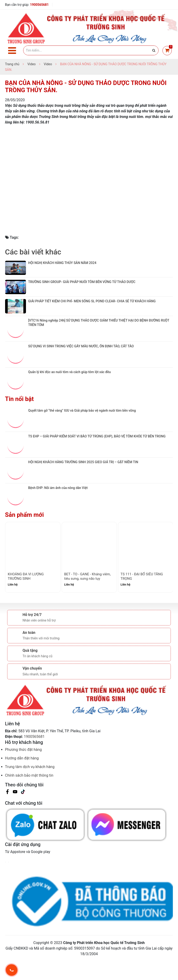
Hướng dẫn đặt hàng (22, 778)
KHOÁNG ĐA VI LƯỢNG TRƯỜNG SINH (26, 596)
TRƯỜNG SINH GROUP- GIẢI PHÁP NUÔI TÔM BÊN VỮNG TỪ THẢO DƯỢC (82, 289)
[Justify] (154, 50)
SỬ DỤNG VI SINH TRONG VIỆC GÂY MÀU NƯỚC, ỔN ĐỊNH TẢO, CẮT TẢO (81, 366)
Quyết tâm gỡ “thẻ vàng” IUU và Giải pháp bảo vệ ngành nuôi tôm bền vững (82, 430)
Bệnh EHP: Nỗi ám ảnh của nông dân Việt (58, 508)
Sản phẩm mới (25, 534)
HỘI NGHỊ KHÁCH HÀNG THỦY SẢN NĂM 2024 (63, 263)
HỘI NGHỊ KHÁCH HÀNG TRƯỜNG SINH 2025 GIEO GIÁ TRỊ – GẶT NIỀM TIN (83, 482)
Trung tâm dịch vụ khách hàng (30, 786)
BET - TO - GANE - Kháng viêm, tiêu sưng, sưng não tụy (87, 596)
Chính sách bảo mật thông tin (29, 795)
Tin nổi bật (19, 419)
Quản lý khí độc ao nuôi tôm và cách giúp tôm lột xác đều (70, 392)
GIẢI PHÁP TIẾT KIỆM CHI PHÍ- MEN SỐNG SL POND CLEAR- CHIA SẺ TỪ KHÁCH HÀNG (92, 314)
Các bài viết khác (33, 252)
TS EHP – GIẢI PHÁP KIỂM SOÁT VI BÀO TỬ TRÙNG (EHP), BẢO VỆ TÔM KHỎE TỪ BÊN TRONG (97, 456)
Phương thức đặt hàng (24, 769)
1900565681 (39, 5)
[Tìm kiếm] (91, 50)
